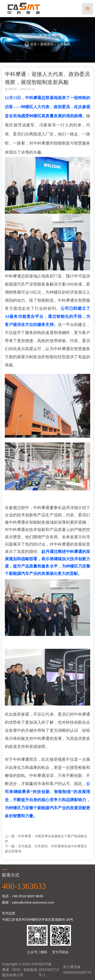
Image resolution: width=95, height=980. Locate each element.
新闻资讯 (47, 44)
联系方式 (11, 875)
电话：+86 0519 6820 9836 (23, 896)
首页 (33, 44)
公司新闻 (63, 44)
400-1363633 (24, 886)
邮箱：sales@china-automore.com (28, 902)
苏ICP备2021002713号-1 (49, 970)
